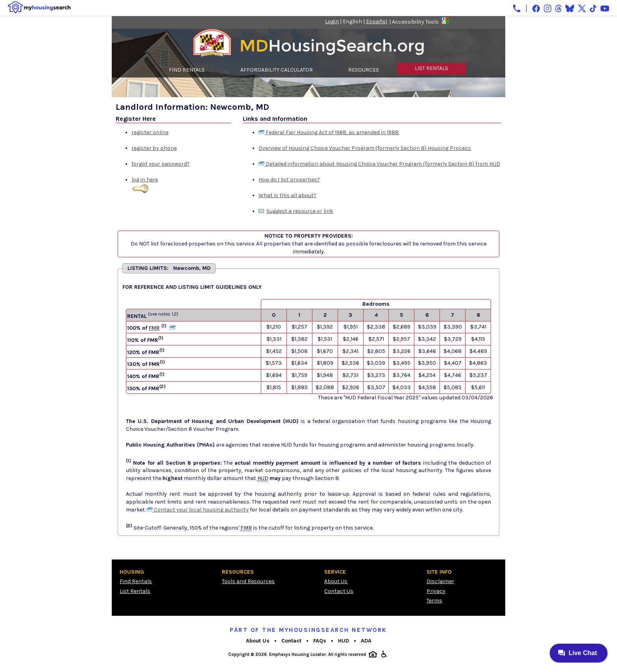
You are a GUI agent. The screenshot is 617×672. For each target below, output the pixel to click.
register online (150, 132)
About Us (336, 581)
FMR (154, 328)
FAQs (320, 641)
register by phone (154, 148)
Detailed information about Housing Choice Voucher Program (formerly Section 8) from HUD (379, 164)
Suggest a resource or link (300, 211)
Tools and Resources (248, 581)
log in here (145, 180)
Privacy (436, 591)
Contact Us (339, 591)
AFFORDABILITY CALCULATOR (277, 70)
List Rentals (135, 591)
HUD (344, 641)
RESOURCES (364, 70)
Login (332, 21)
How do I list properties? (289, 180)
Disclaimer (440, 581)
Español (377, 21)
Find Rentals (136, 581)
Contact (291, 641)
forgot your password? (161, 164)
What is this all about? (287, 195)
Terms (434, 601)
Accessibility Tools (415, 22)
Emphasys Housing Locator (297, 654)
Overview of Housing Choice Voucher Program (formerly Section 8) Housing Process (365, 148)
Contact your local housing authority (198, 510)
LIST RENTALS (431, 68)
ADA (366, 641)
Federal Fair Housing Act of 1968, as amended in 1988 (329, 132)
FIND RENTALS (187, 70)
